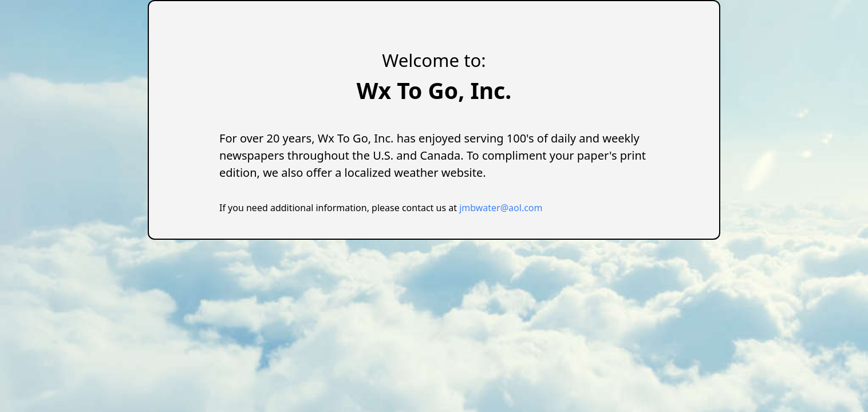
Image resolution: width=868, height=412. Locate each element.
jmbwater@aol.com (501, 208)
